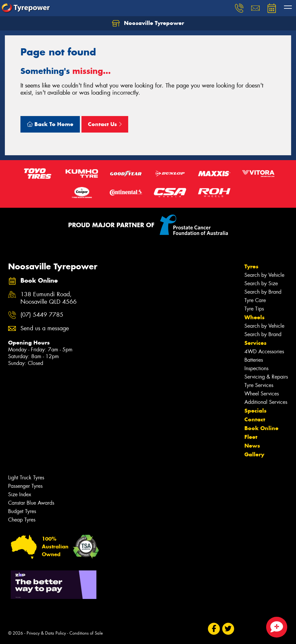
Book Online (261, 428)
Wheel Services (262, 394)
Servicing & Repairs (266, 377)
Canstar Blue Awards (31, 503)
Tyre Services (259, 385)
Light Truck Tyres (26, 478)
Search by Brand (263, 292)
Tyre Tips (254, 309)
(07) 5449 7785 (42, 315)
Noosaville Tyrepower (148, 23)
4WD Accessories (264, 351)
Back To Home (50, 124)
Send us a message (45, 328)
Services (255, 343)
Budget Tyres (22, 511)
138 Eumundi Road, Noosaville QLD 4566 (49, 298)
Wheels (254, 317)
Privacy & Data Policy (46, 633)
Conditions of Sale (86, 633)
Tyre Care (255, 300)
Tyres (251, 266)
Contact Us (105, 124)
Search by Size (261, 283)
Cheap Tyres (22, 520)
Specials (255, 411)
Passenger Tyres (25, 486)
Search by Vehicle (264, 275)
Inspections (256, 368)
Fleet (251, 437)
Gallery (254, 454)
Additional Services (266, 402)
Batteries (254, 360)
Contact (255, 419)
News (252, 446)
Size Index (20, 494)
